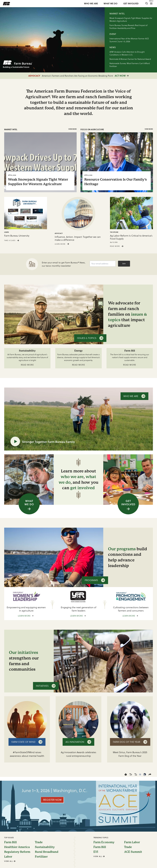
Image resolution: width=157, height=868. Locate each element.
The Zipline (114, 232)
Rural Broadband (47, 852)
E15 (96, 852)
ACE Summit (133, 852)
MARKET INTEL (117, 14)
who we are (72, 477)
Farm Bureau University (17, 236)
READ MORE (117, 246)
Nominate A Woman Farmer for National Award (130, 59)
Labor (8, 857)
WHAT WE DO (111, 4)
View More (73, 129)
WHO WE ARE (91, 4)
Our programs (122, 549)
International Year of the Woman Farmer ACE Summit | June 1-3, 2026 (129, 40)
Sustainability (45, 847)
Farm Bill (10, 842)
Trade (39, 842)
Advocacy (59, 233)
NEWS (113, 47)
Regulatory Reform (17, 852)
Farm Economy (104, 842)
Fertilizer (41, 857)
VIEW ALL (10, 861)
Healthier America (17, 847)
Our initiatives (24, 652)
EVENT (113, 34)
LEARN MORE (62, 244)
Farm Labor (132, 842)
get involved (83, 488)
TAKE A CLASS (12, 240)
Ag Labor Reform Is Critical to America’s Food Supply (131, 237)
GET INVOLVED (131, 4)
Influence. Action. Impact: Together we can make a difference (78, 238)
